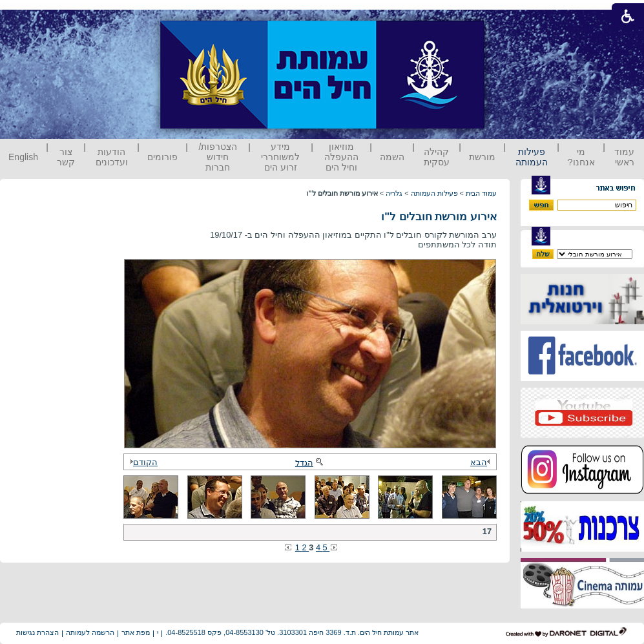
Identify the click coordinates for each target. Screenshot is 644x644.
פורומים (162, 157)
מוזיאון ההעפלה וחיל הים (341, 157)
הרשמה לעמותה (90, 632)
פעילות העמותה (532, 157)
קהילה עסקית (437, 157)
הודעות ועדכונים (112, 157)
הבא (482, 462)
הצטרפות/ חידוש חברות (218, 157)
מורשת (482, 157)
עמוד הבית (481, 193)
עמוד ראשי (624, 157)
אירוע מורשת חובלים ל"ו (439, 217)
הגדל (310, 463)
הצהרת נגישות (37, 632)
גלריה (394, 193)
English (23, 157)
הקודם (142, 462)
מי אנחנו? (581, 157)
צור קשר (66, 157)
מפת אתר (136, 632)
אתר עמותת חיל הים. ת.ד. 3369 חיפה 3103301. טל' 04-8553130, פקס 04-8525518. (292, 632)
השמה (392, 157)
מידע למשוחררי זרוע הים (280, 157)
